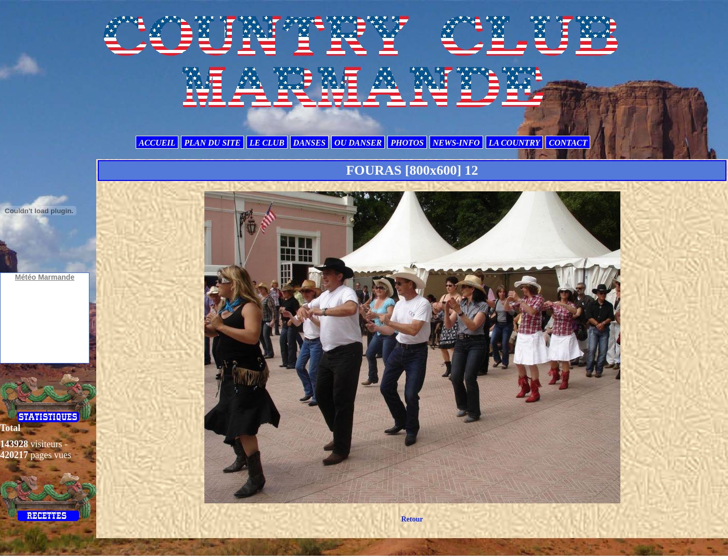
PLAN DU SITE (212, 143)
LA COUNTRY (515, 143)
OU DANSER (358, 143)
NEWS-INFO (456, 143)
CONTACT (568, 143)
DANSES (309, 143)
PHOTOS (407, 143)
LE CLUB (267, 143)
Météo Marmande (45, 277)
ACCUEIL (157, 143)
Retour (412, 519)
